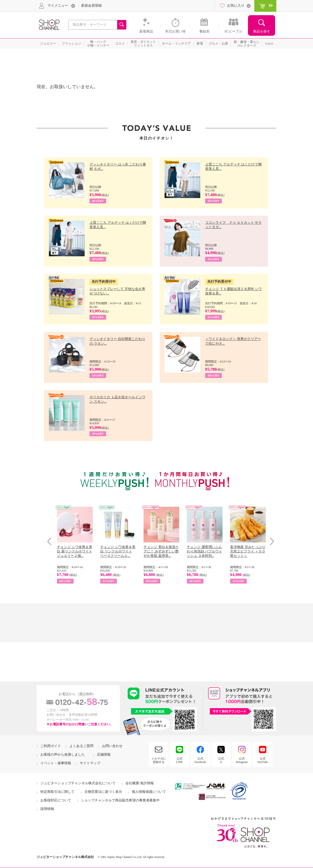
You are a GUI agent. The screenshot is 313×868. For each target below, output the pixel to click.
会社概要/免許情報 (140, 783)
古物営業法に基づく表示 (103, 792)
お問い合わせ (112, 746)
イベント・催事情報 (56, 763)
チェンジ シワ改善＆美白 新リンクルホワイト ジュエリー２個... (75, 551)
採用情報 (47, 809)
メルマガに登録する (159, 760)
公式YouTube (263, 760)
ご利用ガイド (51, 746)
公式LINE (179, 760)
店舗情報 (104, 755)
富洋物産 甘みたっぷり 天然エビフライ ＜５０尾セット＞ (248, 551)
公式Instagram (242, 760)
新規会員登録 (91, 6)
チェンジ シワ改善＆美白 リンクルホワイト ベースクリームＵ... (118, 551)
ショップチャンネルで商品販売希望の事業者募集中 (120, 800)
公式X (221, 760)
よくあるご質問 (81, 746)
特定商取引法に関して (57, 792)
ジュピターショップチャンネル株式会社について (78, 783)
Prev (51, 541)
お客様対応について (56, 800)
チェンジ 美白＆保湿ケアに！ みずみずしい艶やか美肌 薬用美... (161, 551)
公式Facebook (200, 760)
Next (270, 541)
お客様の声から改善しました (63, 755)
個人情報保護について (149, 792)
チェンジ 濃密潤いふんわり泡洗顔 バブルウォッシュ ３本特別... (204, 551)
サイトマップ (90, 763)
